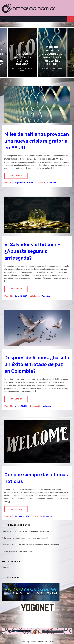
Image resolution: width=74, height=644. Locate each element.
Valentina (52, 183)
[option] (52, 53)
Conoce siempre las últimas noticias (22, 59)
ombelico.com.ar (46, 642)
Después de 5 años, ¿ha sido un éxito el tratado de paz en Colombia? (37, 364)
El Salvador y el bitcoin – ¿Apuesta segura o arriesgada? (32, 251)
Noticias (5, 568)
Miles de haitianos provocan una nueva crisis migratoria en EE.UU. (52, 56)
